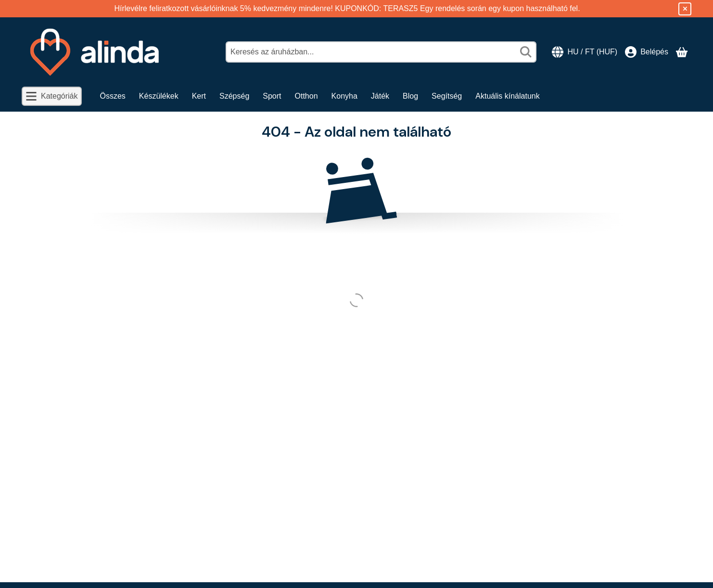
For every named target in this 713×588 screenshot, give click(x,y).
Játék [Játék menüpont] (380, 96)
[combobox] (381, 52)
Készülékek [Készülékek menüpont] (159, 96)
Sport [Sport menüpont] (272, 96)
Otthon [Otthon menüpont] (306, 96)
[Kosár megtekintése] (682, 52)
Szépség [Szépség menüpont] (234, 96)
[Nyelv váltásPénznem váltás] (585, 52)
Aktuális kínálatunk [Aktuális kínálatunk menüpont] (507, 96)
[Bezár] (685, 9)
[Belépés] (647, 52)
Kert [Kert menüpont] (199, 96)
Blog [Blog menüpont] (410, 96)
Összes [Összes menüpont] (113, 96)
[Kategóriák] (52, 96)
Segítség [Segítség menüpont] (447, 96)
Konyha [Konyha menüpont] (344, 96)
